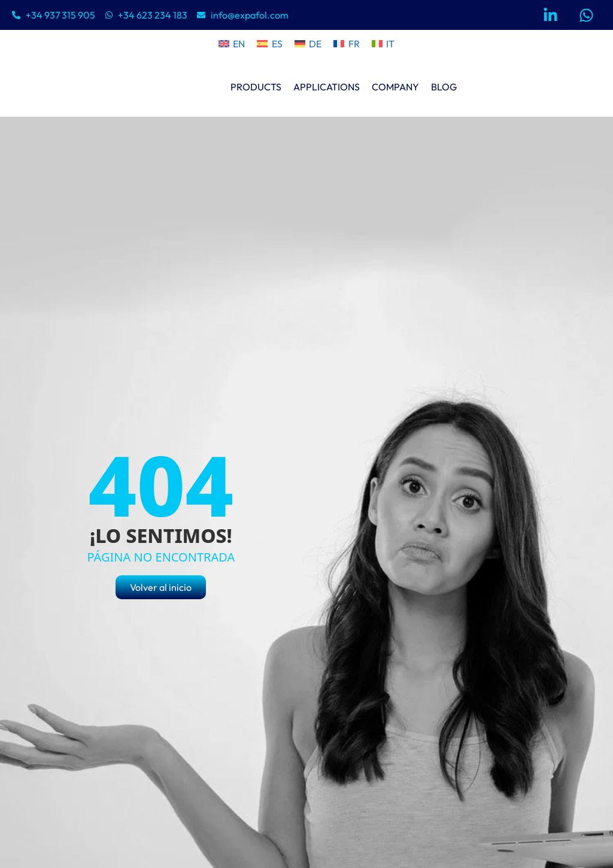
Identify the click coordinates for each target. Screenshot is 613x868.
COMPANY (395, 87)
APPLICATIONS (327, 87)
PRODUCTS (256, 87)
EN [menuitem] (239, 44)
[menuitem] (232, 43)
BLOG (444, 87)
